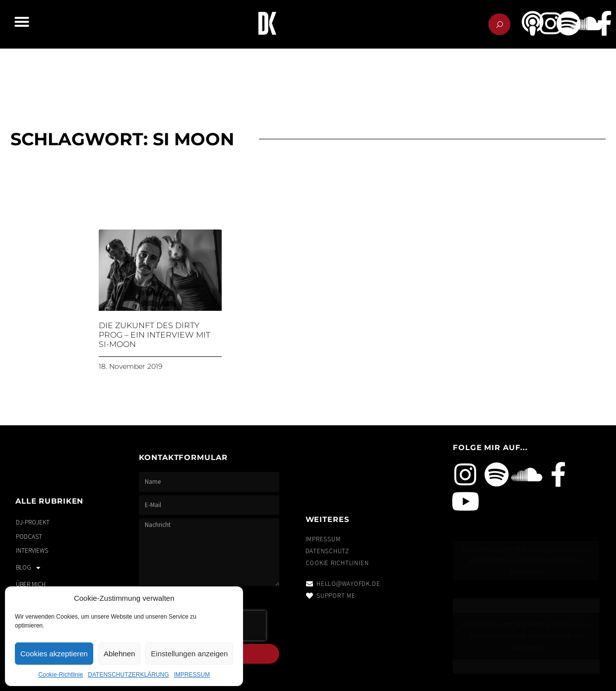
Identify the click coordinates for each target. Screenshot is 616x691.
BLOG (28, 568)
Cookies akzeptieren (54, 654)
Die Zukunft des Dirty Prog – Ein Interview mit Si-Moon (154, 335)
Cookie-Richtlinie (61, 675)
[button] (22, 22)
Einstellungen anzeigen (189, 654)
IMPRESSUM (192, 675)
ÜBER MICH (31, 584)
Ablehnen (119, 654)
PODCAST (29, 537)
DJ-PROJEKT (33, 522)
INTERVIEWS (32, 550)
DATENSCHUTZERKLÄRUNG (128, 675)
